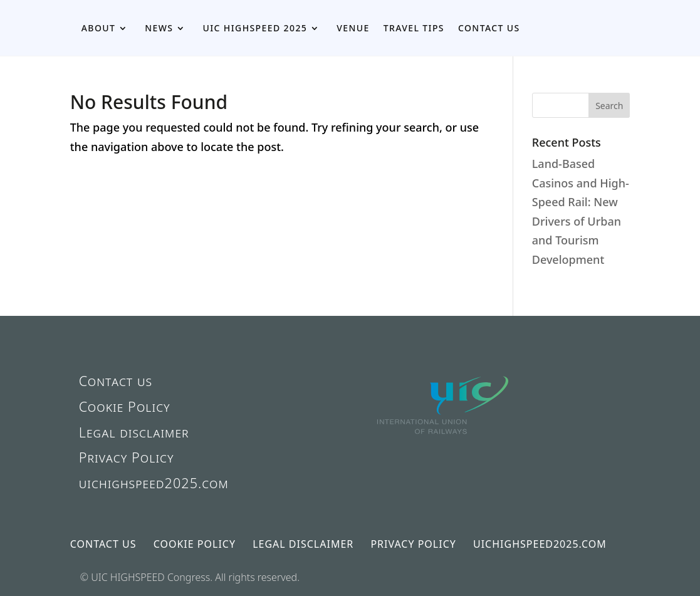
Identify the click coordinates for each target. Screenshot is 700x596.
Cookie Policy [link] (125, 406)
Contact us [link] (489, 28)
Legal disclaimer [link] (134, 432)
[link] (444, 456)
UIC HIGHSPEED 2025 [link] (255, 28)
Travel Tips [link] (414, 28)
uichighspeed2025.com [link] (154, 483)
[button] (609, 105)
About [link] (99, 28)
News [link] (159, 28)
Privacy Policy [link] (127, 457)
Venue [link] (353, 28)
